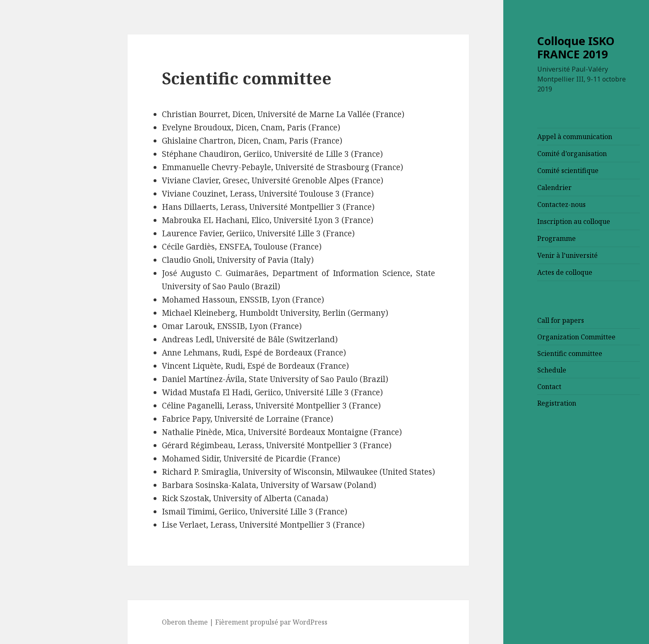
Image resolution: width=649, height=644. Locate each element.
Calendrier (495, 187)
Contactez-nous (502, 204)
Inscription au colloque (514, 221)
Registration (498, 403)
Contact (490, 387)
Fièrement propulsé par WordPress (212, 622)
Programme (497, 238)
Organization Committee (517, 337)
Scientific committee (511, 353)
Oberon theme (126, 622)
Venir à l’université (508, 255)
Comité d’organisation (513, 154)
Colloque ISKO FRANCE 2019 (517, 47)
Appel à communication (516, 137)
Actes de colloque (506, 272)
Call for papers (501, 320)
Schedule (493, 370)
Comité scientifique (509, 171)
